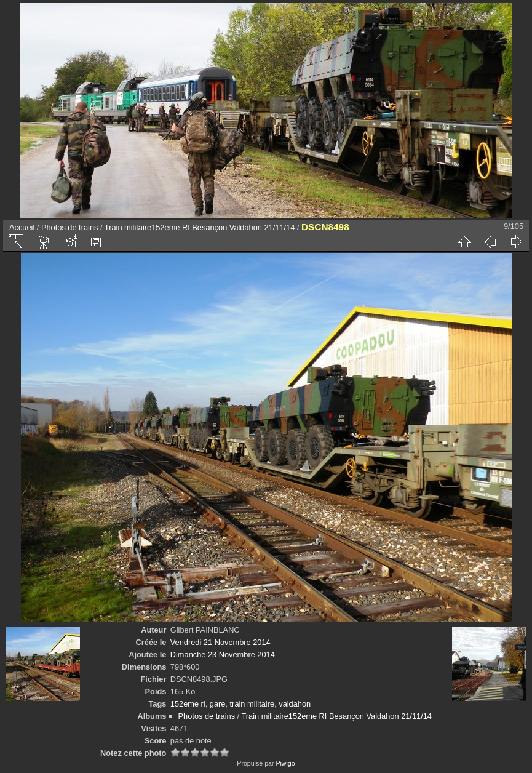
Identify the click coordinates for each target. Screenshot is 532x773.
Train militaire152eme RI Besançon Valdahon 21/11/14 (200, 227)
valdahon (295, 704)
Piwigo (285, 763)
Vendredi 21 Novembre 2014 (220, 642)
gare (218, 704)
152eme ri (188, 704)
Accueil (22, 227)
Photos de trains (69, 227)
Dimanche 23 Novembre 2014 (223, 655)
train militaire (252, 704)
